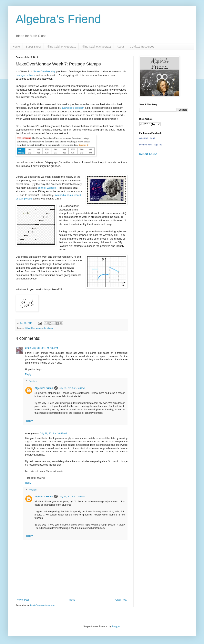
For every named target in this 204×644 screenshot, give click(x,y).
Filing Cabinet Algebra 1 (61, 47)
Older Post (121, 600)
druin (28, 348)
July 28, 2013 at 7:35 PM (45, 348)
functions (48, 328)
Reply (28, 374)
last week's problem (73, 108)
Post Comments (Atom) (42, 605)
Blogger (116, 627)
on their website (47, 188)
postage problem (25, 75)
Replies (33, 381)
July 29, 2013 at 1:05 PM (72, 497)
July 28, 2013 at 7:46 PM (72, 388)
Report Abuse (148, 154)
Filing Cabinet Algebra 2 (96, 47)
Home (16, 47)
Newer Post (23, 600)
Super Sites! (33, 47)
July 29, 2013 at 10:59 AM (53, 434)
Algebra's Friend (58, 19)
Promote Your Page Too (151, 145)
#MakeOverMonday (44, 71)
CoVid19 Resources (142, 47)
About (120, 47)
